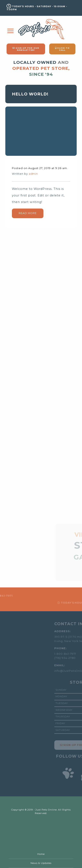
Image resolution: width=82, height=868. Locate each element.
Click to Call (62, 49)
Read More (28, 213)
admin (33, 174)
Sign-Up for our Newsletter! (26, 49)
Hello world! (30, 94)
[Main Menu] (10, 31)
